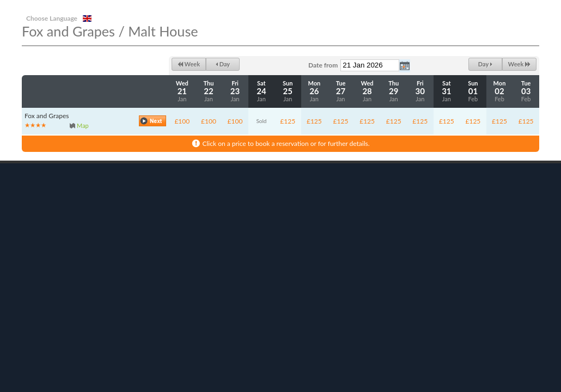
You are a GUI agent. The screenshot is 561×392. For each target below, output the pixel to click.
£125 (288, 121)
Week (189, 64)
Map (83, 125)
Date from (323, 65)
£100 (182, 121)
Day (223, 64)
